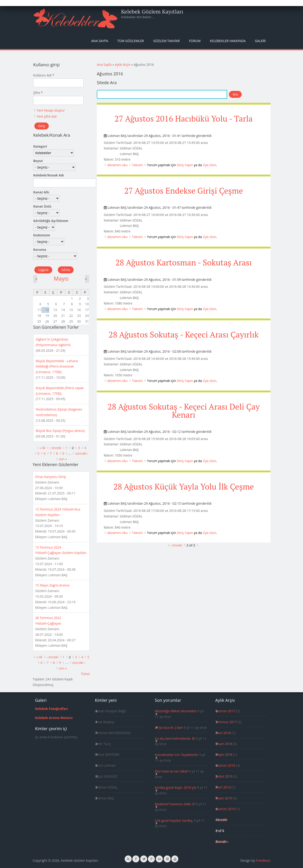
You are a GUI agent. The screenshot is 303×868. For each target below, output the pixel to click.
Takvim (137, 165)
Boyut (38, 161)
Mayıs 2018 (224, 754)
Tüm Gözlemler (131, 41)
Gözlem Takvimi (166, 41)
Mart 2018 (223, 733)
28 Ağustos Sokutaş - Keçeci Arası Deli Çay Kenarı (184, 411)
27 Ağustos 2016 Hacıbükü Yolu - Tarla (184, 119)
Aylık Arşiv (123, 65)
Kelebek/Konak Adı (49, 175)
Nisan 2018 (224, 744)
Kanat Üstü (42, 206)
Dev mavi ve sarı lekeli (171, 771)
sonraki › (82, 453)
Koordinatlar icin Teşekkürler (177, 755)
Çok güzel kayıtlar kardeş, (174, 820)
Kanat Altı (41, 192)
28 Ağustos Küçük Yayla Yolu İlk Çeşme (184, 487)
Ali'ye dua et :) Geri (169, 727)
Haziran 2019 (225, 809)
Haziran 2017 (225, 711)
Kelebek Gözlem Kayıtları (152, 11)
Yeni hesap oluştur (51, 110)
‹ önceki (176, 545)
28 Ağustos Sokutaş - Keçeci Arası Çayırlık (184, 335)
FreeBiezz (263, 860)
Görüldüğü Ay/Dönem (51, 221)
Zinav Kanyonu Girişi (51, 477)
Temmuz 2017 (226, 722)
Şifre (38, 93)
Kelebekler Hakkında (228, 41)
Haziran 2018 (225, 765)
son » (63, 459)
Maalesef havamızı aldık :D (175, 804)
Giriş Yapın (185, 165)
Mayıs (61, 278)
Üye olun (209, 165)
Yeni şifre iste (47, 116)
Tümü (85, 674)
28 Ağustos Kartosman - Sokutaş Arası (184, 262)
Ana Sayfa (100, 41)
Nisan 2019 (224, 798)
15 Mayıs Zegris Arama (52, 585)
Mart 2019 (223, 787)
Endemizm (42, 235)
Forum (195, 41)
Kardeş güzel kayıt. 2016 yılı (176, 787)
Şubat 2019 (224, 776)
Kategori (40, 146)
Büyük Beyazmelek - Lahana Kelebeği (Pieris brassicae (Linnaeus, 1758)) (57, 366)
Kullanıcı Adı (44, 75)
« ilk (43, 448)
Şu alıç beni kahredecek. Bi (175, 738)
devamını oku (117, 165)
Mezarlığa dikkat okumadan (176, 711)
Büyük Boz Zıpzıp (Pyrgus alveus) (60, 431)
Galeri (260, 41)
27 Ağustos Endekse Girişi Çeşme (184, 191)
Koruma (40, 250)
